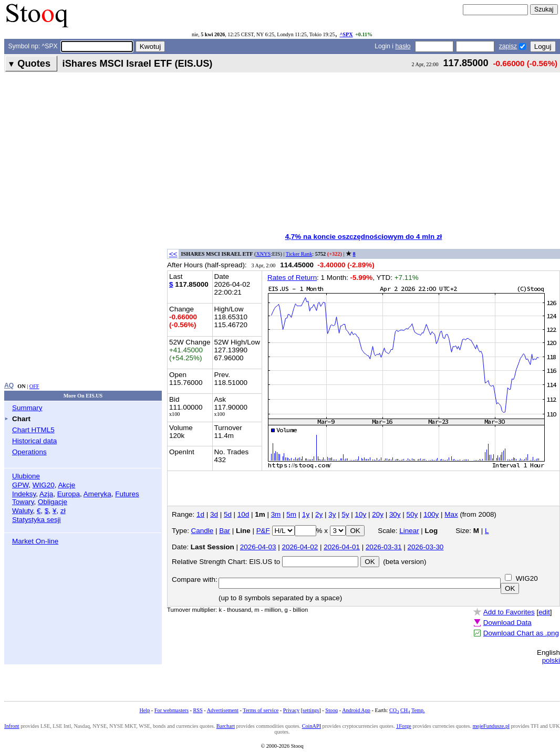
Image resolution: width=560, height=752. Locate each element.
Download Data (507, 623)
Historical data (34, 441)
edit (544, 612)
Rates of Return (292, 278)
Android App (356, 710)
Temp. (418, 710)
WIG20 (44, 485)
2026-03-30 (426, 547)
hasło (403, 46)
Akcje (66, 485)
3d (214, 514)
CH (405, 710)
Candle (203, 531)
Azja (46, 494)
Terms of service (261, 710)
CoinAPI (312, 726)
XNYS (263, 254)
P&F (263, 531)
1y (306, 514)
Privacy (291, 710)
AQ (9, 385)
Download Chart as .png (521, 633)
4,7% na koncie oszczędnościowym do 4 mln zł (364, 237)
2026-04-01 (342, 547)
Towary (23, 502)
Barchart (226, 726)
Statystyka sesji (37, 520)
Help (144, 710)
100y (431, 514)
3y (332, 514)
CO (394, 710)
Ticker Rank (299, 254)
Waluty (23, 511)
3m (276, 514)
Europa (69, 494)
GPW (20, 485)
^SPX (346, 34)
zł (63, 511)
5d (228, 514)
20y (378, 514)
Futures (127, 494)
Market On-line (35, 541)
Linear (409, 531)
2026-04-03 (258, 547)
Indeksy (24, 494)
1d (200, 514)
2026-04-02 (300, 547)
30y (395, 514)
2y (319, 514)
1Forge (404, 726)
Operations (29, 452)
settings (311, 710)
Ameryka (97, 494)
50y (412, 514)
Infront (12, 726)
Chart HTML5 (33, 430)
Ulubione (26, 476)
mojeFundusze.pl (491, 726)
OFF (34, 386)
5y (345, 514)
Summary (27, 408)
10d (243, 514)
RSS (198, 710)
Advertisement (223, 710)
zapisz (508, 46)
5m (291, 514)
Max (451, 514)
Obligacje (53, 502)
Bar (225, 531)
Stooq (331, 710)
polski (551, 660)
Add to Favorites (509, 612)
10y (361, 514)
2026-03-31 (384, 547)
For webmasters (172, 710)
